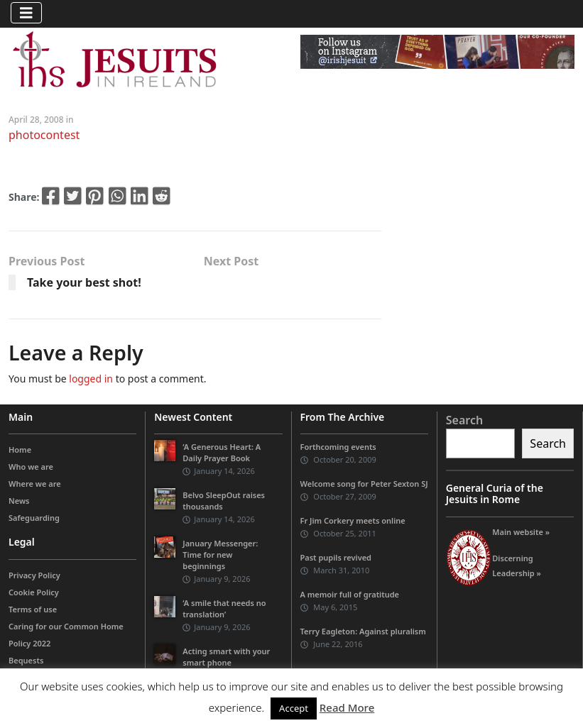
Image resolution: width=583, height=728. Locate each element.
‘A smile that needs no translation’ (224, 608)
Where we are (35, 484)
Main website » (521, 532)
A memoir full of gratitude (350, 594)
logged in (91, 379)
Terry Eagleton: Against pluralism (363, 631)
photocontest (44, 135)
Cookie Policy (34, 592)
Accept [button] (294, 708)
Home (20, 450)
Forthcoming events (338, 447)
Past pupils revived (336, 557)
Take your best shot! (84, 282)
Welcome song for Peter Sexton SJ (364, 484)
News (19, 501)
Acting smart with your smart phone (226, 657)
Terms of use (33, 609)
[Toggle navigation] (26, 13)
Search (464, 420)
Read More (347, 707)
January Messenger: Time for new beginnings (220, 555)
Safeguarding (34, 518)
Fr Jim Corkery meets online (353, 520)
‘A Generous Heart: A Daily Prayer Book (222, 452)
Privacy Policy (34, 575)
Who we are (31, 467)
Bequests (26, 660)
